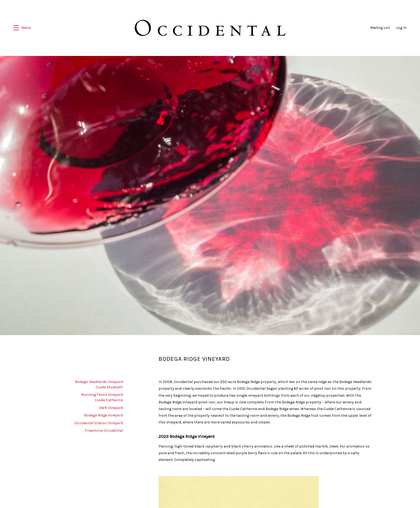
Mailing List (380, 28)
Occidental (210, 28)
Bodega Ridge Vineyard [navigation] (104, 414)
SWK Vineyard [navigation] (111, 407)
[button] (22, 28)
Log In (401, 28)
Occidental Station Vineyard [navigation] (99, 422)
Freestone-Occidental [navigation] (104, 429)
